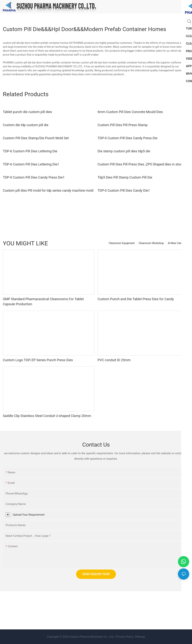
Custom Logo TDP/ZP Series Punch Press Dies (38, 360)
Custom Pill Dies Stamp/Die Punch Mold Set (36, 138)
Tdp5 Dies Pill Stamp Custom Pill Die (125, 177)
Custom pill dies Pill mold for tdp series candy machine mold (48, 190)
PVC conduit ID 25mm (114, 360)
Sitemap (140, 637)
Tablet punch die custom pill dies (27, 112)
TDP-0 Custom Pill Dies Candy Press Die (127, 138)
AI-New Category (178, 243)
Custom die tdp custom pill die (26, 125)
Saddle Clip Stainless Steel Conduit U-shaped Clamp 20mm (47, 416)
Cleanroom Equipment (122, 243)
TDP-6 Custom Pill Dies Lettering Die (30, 151)
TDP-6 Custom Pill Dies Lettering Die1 (31, 164)
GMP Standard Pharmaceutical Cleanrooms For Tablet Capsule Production (43, 302)
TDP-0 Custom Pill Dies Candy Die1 (124, 190)
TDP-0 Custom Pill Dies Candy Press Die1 (34, 177)
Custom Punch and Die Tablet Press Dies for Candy (136, 299)
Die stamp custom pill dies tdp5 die (124, 151)
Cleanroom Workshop (151, 243)
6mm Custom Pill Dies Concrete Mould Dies (130, 112)
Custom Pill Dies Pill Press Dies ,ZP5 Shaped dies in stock (141, 164)
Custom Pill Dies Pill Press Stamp (123, 125)
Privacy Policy (125, 637)
